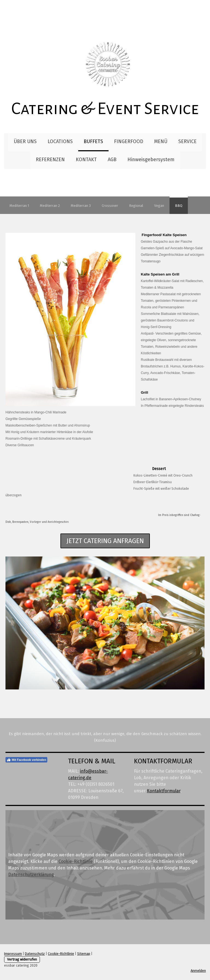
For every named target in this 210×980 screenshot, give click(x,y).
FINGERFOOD (129, 141)
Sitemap (84, 954)
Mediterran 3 (81, 206)
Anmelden (198, 971)
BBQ (179, 206)
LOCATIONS (60, 141)
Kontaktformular (164, 791)
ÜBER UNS (25, 141)
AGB (112, 160)
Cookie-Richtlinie (76, 861)
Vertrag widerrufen (22, 959)
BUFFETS (93, 141)
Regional (136, 206)
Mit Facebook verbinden (26, 760)
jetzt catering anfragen (105, 541)
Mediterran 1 (19, 206)
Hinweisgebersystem (151, 160)
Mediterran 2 (50, 206)
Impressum (13, 954)
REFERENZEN (50, 160)
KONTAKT (86, 160)
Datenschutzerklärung (31, 875)
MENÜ (161, 141)
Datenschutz (35, 954)
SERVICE (187, 141)
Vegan (159, 206)
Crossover (110, 206)
